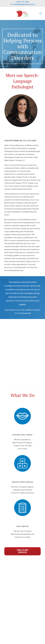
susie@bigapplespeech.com (24, 4)
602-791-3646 (23, 2)
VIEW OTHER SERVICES (22, 551)
